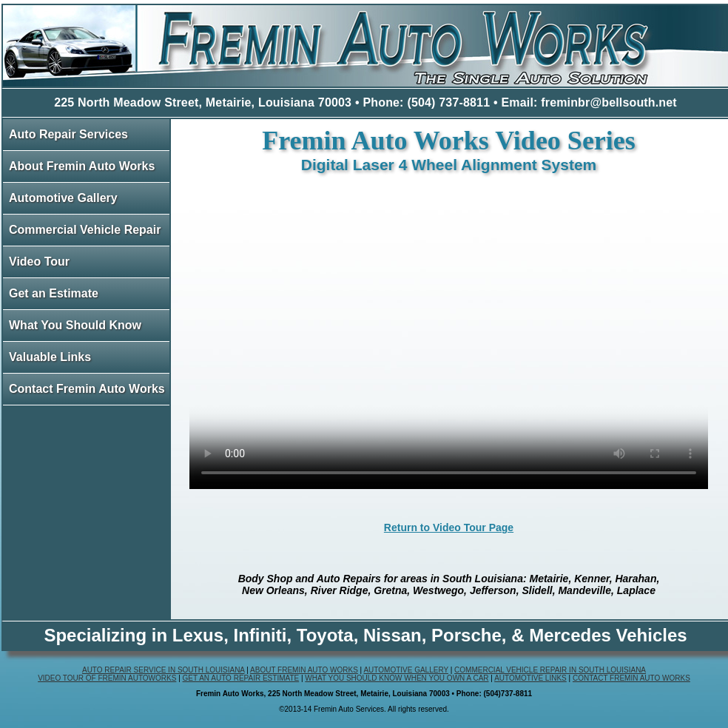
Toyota (325, 635)
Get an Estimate (54, 293)
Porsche (466, 635)
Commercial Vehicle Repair (85, 230)
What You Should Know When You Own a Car (397, 678)
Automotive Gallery (63, 198)
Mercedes (570, 635)
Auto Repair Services (68, 134)
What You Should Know (75, 325)
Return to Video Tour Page (449, 528)
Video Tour (39, 262)
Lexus (198, 635)
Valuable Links (50, 357)
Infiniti (260, 635)
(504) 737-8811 (448, 102)
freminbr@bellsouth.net (609, 102)
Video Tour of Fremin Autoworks (107, 678)
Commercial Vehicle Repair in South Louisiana (550, 670)
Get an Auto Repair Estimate (241, 678)
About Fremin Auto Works (82, 166)
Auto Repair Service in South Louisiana (164, 670)
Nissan (392, 635)
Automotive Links (530, 678)
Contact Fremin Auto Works (87, 389)
